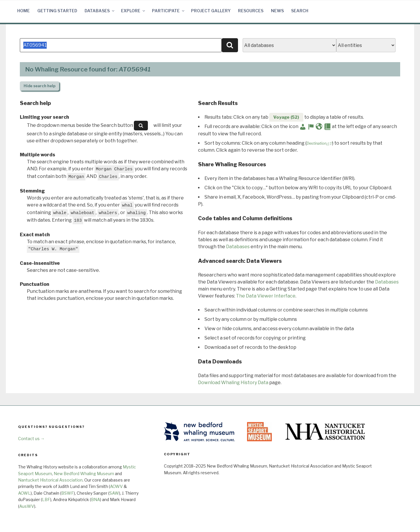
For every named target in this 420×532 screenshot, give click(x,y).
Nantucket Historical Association (50, 480)
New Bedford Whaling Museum (84, 474)
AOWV (116, 486)
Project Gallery (211, 11)
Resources (251, 11)
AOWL (24, 493)
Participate (169, 11)
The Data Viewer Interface (266, 296)
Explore (133, 11)
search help (40, 86)
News (277, 11)
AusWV (27, 506)
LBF (46, 499)
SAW (114, 493)
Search (300, 11)
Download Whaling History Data (233, 383)
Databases (100, 11)
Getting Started (57, 11)
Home (23, 11)
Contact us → (31, 439)
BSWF (68, 493)
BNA (96, 499)
